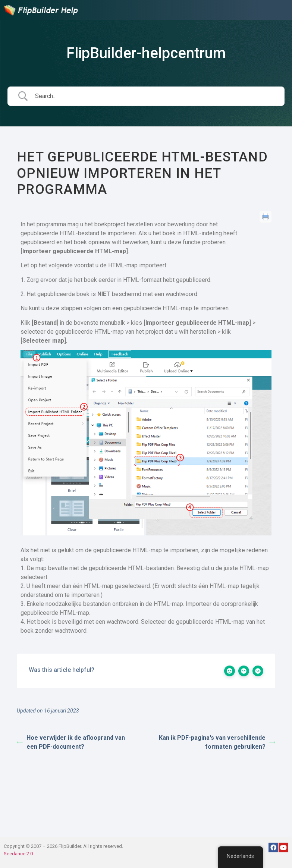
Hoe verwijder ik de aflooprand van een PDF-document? (71, 742)
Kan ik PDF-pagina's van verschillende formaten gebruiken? (217, 742)
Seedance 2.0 (18, 854)
